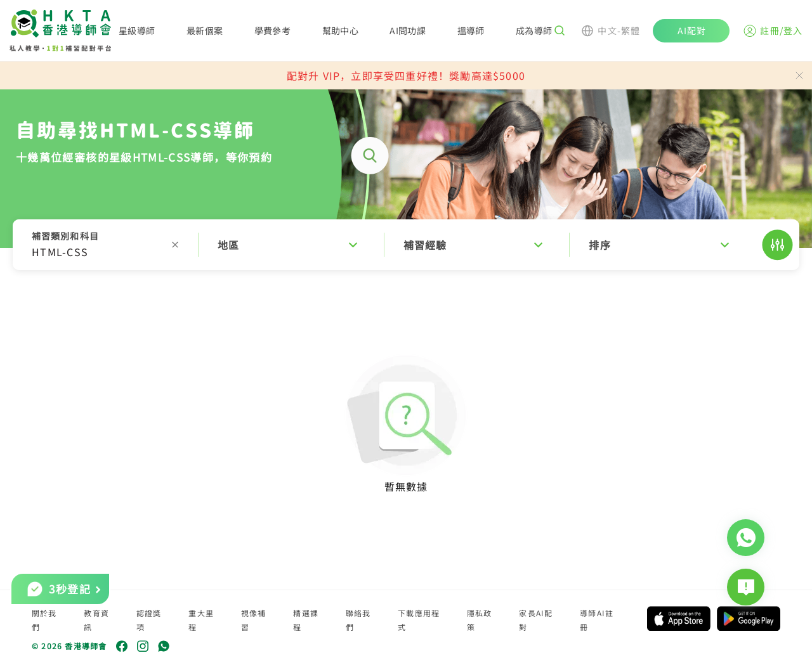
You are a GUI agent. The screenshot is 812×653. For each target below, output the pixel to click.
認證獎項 (149, 620)
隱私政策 (480, 620)
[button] (406, 245)
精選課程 (306, 620)
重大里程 (201, 620)
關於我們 (44, 620)
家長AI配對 (536, 620)
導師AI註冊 (597, 620)
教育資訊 (96, 620)
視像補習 (254, 620)
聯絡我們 (358, 620)
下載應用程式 (419, 620)
